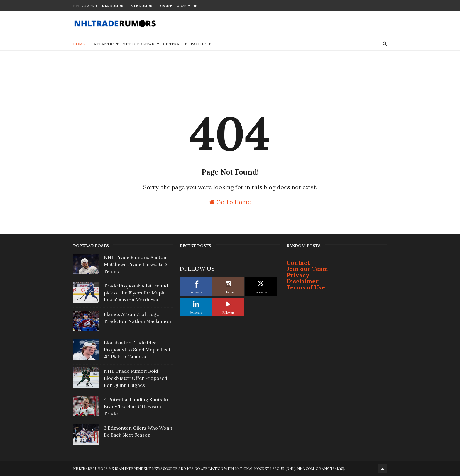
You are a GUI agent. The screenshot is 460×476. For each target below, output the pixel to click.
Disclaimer (303, 281)
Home (79, 44)
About (166, 6)
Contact (298, 263)
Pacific (198, 44)
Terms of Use (306, 287)
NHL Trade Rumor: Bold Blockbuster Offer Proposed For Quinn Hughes (136, 378)
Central (172, 44)
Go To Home (230, 202)
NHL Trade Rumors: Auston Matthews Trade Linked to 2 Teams (136, 264)
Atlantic (104, 44)
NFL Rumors (85, 6)
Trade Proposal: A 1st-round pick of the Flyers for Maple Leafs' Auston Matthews (136, 293)
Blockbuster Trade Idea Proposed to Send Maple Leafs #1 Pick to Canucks (138, 350)
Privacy (298, 275)
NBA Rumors (114, 6)
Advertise (187, 6)
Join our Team (307, 269)
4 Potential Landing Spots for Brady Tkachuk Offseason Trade (137, 406)
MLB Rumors (142, 6)
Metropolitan (138, 44)
